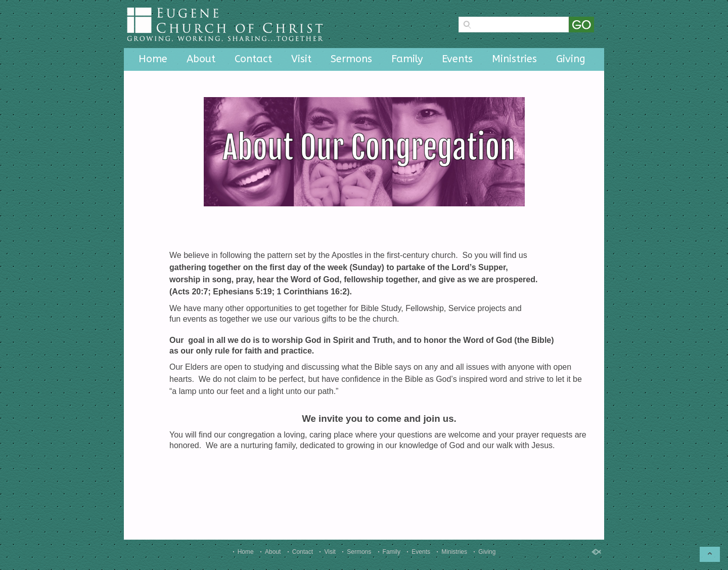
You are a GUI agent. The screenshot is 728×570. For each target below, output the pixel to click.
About (201, 59)
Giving (571, 59)
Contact (253, 59)
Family (407, 59)
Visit (301, 59)
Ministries (514, 59)
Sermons (351, 59)
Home (153, 59)
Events (457, 59)
